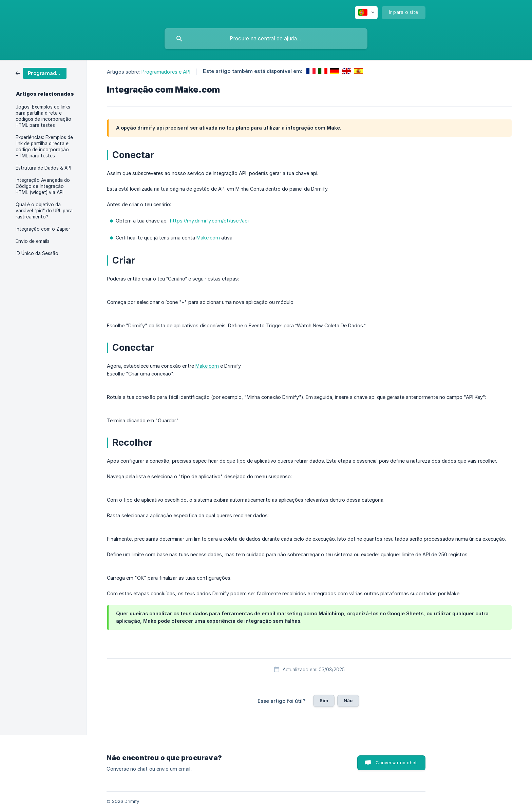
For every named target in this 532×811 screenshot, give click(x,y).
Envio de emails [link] (33, 241)
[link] (41, 73)
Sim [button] (324, 700)
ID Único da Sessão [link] (37, 253)
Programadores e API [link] (166, 72)
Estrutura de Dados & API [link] (43, 168)
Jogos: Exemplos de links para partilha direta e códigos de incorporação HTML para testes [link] (43, 116)
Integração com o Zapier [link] (43, 229)
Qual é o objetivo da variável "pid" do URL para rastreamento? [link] (44, 211)
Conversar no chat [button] (396, 762)
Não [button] (348, 700)
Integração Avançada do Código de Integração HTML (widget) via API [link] (43, 186)
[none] (366, 13)
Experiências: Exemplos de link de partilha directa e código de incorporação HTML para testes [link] (44, 147)
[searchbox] (266, 39)
